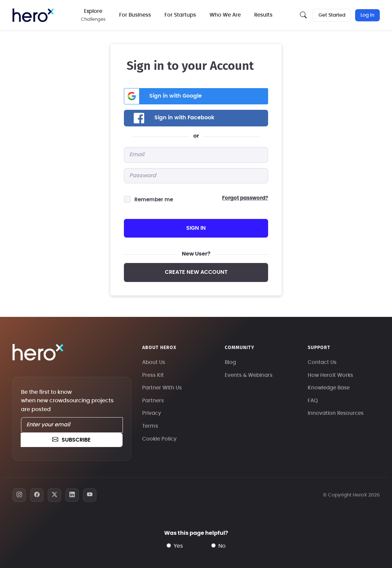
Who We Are (226, 15)
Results (264, 15)
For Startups (181, 15)
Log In (367, 15)
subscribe (71, 440)
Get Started (332, 15)
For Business (136, 15)
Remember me (154, 200)
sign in (196, 228)
